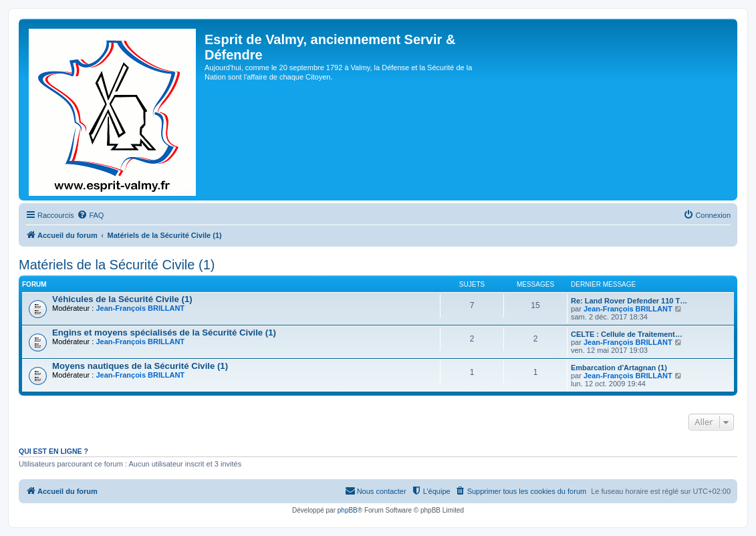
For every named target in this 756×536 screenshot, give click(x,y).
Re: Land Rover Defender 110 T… (629, 301)
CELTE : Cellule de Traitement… (627, 334)
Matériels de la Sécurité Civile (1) (117, 265)
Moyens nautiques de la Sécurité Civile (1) (140, 366)
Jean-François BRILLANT (140, 308)
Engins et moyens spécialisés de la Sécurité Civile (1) (164, 332)
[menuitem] (90, 215)
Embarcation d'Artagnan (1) (619, 368)
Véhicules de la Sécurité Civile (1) (122, 299)
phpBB (348, 510)
